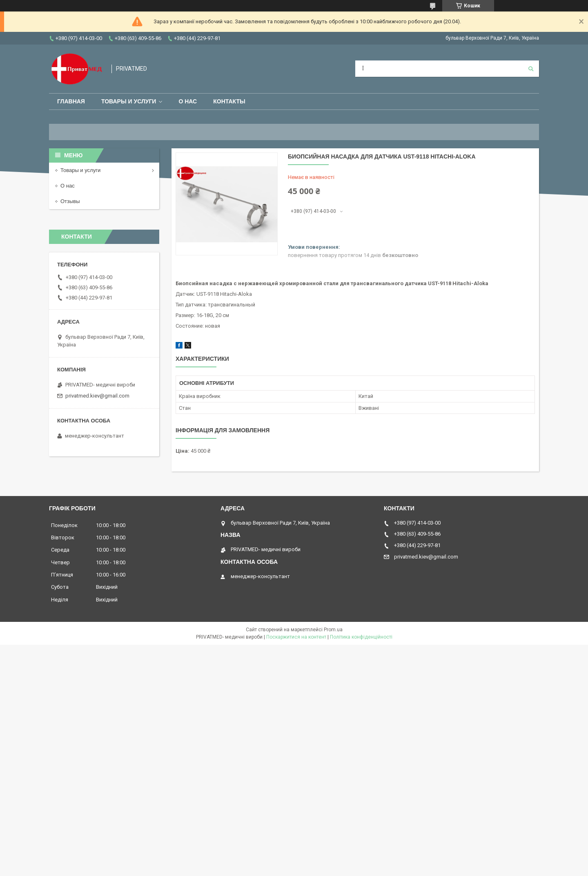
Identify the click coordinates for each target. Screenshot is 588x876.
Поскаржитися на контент (296, 637)
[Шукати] (531, 69)
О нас (188, 101)
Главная (71, 101)
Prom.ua (333, 630)
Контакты (229, 101)
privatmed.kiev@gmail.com (97, 396)
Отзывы (70, 201)
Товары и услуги (129, 101)
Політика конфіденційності (361, 637)
